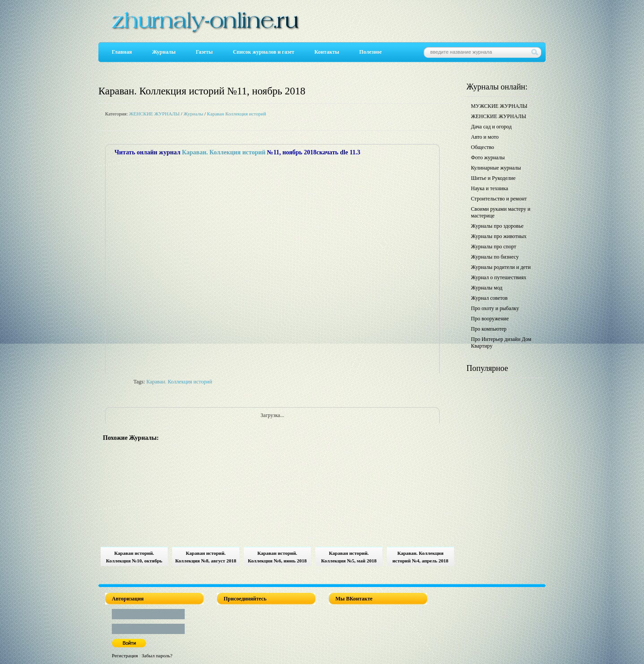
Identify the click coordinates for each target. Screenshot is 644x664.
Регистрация (125, 655)
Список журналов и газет (264, 52)
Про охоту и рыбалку (495, 308)
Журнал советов (489, 298)
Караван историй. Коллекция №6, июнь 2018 (277, 557)
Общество (483, 147)
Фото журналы (488, 157)
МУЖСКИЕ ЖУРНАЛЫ (499, 106)
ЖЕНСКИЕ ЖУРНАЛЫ (154, 114)
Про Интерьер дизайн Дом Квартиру (501, 343)
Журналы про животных (499, 236)
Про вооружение (490, 319)
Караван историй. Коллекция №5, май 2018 (349, 557)
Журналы (164, 52)
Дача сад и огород (491, 127)
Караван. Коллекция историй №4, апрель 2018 (420, 557)
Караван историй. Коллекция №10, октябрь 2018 (134, 558)
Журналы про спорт (494, 247)
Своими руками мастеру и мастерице (501, 212)
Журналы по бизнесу (495, 257)
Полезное (370, 52)
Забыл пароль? (157, 655)
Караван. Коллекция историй (224, 152)
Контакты (327, 52)
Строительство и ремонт (499, 199)
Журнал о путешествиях (499, 277)
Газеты (204, 52)
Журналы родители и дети (501, 267)
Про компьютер (489, 329)
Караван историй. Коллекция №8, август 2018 (206, 557)
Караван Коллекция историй (237, 114)
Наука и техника (489, 188)
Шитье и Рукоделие (493, 178)
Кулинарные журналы (496, 168)
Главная (122, 52)
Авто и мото (485, 137)
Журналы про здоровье (497, 226)
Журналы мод (487, 288)
